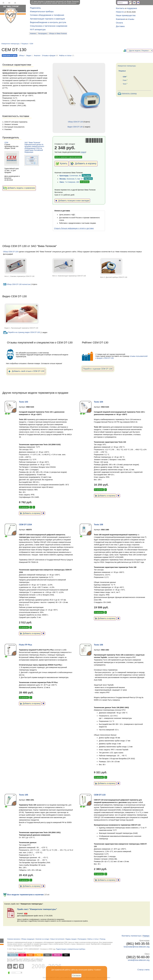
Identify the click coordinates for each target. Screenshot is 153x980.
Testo (125, 84)
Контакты (120, 8)
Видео (29, 56)
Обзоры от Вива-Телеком (58, 34)
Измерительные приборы (42, 12)
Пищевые (25, 44)
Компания (121, 19)
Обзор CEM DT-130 (75, 122)
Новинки (33, 34)
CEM (31, 44)
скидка (83, 152)
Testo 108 (98, 525)
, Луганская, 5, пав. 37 (71, 179)
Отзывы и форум (49, 56)
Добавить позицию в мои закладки (72, 201)
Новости (120, 12)
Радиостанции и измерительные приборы (71, 949)
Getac (48, 955)
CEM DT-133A (25, 525)
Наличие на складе (42, 939)
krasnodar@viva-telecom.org (137, 947)
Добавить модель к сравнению (19, 188)
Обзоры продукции (28, 939)
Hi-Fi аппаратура (38, 30)
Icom (22, 955)
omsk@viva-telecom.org (139, 960)
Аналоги (37, 56)
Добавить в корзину (83, 164)
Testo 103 (23, 402)
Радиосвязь (35, 8)
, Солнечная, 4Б (70, 176)
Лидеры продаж (71, 939)
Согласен (77, 975)
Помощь (103, 939)
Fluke (125, 80)
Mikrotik (57, 955)
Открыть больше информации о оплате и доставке (74, 228)
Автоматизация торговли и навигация (47, 19)
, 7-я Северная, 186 (69, 182)
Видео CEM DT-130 (75, 127)
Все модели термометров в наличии (23, 895)
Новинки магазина (14, 939)
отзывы (131, 19)
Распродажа (43, 34)
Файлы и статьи (65, 56)
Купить (61, 164)
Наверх (146, 936)
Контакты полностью (131, 936)
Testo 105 (23, 795)
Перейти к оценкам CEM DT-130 (98, 369)
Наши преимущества (126, 15)
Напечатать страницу (129, 93)
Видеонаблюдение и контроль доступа (48, 22)
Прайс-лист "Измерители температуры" (37, 909)
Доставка (120, 26)
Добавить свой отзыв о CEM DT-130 (26, 371)
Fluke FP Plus (25, 645)
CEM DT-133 (100, 795)
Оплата (119, 23)
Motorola (13, 955)
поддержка (132, 8)
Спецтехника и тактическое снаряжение (49, 26)
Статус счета (143, 970)
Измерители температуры (11, 44)
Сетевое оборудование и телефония (47, 15)
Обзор (21, 56)
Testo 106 (98, 645)
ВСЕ (66, 955)
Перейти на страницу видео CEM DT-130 (22, 332)
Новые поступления (57, 939)
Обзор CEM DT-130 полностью (17, 284)
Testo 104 (98, 402)
